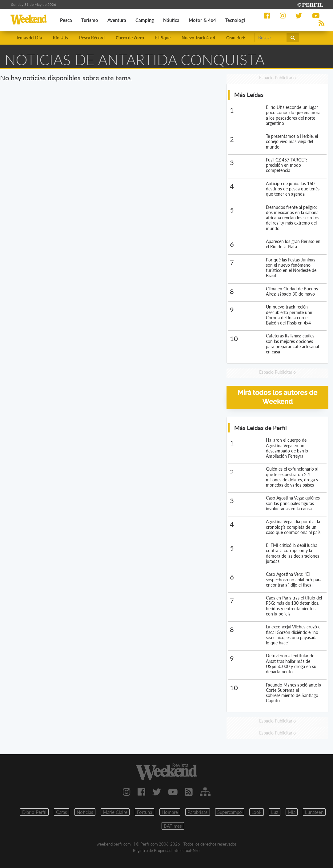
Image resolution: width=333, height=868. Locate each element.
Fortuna (144, 812)
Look (257, 812)
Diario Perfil (34, 812)
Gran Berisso (238, 38)
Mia (292, 812)
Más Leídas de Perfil (261, 428)
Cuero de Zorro (130, 38)
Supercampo (230, 812)
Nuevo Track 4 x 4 (198, 38)
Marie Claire (115, 812)
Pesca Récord (92, 38)
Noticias (85, 812)
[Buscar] (271, 38)
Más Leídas (249, 95)
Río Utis (60, 38)
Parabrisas (198, 812)
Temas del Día (29, 38)
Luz (275, 812)
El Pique (163, 38)
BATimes (173, 826)
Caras (62, 812)
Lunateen (314, 812)
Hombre (170, 812)
